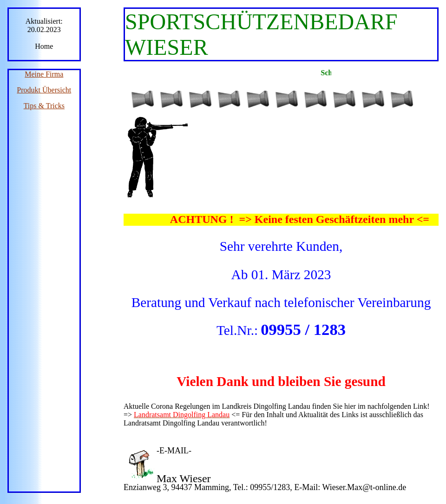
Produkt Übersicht (44, 90)
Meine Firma (44, 74)
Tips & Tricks (44, 106)
